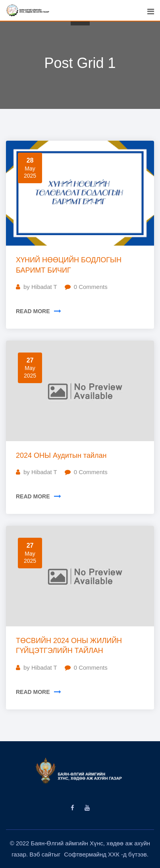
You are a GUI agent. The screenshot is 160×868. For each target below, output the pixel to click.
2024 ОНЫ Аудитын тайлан (61, 455)
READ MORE (33, 311)
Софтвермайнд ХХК (93, 854)
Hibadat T (44, 287)
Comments (91, 287)
